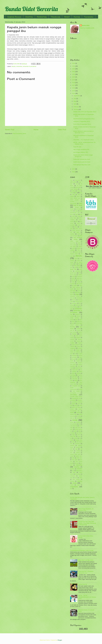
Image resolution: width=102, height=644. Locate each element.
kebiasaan (78, 305)
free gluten (77, 266)
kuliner (78, 329)
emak (78, 260)
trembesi (72, 469)
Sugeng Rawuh (14, 17)
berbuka (72, 209)
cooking (72, 250)
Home (36, 130)
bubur (76, 227)
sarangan (72, 433)
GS (80, 273)
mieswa (80, 356)
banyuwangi (73, 203)
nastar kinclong (79, 368)
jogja (77, 294)
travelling (77, 467)
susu (71, 453)
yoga (78, 485)
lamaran (80, 332)
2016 (74, 88)
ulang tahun (79, 471)
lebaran (74, 334)
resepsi (72, 422)
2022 (74, 72)
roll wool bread (73, 424)
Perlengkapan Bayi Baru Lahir (82, 165)
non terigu (73, 375)
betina (72, 211)
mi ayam (80, 354)
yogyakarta (74, 487)
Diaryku (29, 17)
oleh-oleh (75, 377)
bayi (81, 203)
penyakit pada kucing (76, 397)
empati (72, 262)
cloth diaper (73, 247)
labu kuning (73, 332)
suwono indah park (75, 454)
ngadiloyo (74, 372)
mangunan (73, 348)
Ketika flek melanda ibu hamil (82, 159)
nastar (72, 368)
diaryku (14, 66)
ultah (74, 472)
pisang (76, 406)
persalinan (73, 400)
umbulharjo (78, 474)
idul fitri (74, 280)
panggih (80, 384)
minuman (74, 357)
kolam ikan (80, 321)
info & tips (79, 284)
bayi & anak (78, 205)
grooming (78, 271)
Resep (67, 17)
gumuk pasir (73, 275)
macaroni (72, 339)
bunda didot (86, 25)
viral (76, 478)
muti (79, 366)
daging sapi (78, 252)
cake (78, 232)
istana (81, 285)
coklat (73, 248)
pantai (81, 389)
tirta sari (77, 463)
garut (71, 268)
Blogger (60, 640)
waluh (81, 478)
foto (71, 266)
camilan (72, 234)
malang (79, 347)
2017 (74, 85)
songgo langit (79, 440)
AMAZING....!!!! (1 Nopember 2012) (83, 140)
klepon (73, 321)
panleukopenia (73, 389)
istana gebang (76, 287)
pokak (81, 406)
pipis (71, 406)
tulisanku (80, 469)
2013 (74, 169)
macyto (78, 341)
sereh (79, 435)
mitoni (81, 357)
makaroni (72, 347)
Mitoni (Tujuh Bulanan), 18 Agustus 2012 (86, 510)
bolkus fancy (73, 218)
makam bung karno (76, 345)
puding (78, 413)
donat (76, 259)
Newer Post (10, 130)
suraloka (78, 451)
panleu (72, 388)
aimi (77, 184)
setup (79, 437)
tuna (73, 471)
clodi (79, 245)
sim (71, 438)
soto (73, 442)
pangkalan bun (76, 386)
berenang (78, 209)
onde (81, 377)
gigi (75, 268)
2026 (74, 63)
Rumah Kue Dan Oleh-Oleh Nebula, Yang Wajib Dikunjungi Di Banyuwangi (87, 523)
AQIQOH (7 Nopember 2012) (82, 121)
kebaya (72, 305)
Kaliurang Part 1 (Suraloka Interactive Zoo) (86, 572)
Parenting (42, 17)
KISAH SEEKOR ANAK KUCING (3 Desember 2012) (83, 132)
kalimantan (79, 298)
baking (72, 196)
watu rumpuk (76, 479)
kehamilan (19, 66)
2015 (74, 91)
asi (76, 193)
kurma (79, 330)
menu (71, 354)
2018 (74, 83)
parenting (73, 395)
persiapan (80, 400)
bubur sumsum (76, 230)
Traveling (55, 17)
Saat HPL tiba (77, 147)
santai (75, 431)
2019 (74, 80)
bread (78, 223)
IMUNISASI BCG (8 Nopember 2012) (84, 119)
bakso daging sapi (75, 198)
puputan (79, 416)
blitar (76, 214)
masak (78, 350)
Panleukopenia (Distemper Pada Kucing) (82, 550)
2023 (74, 69)
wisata (75, 483)
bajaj (74, 195)
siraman (75, 438)
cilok (79, 243)
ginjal (79, 268)
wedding (80, 481)
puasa (72, 413)
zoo (71, 489)
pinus (79, 404)
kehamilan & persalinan (30, 66)
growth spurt (73, 273)
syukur (72, 456)
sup (76, 449)
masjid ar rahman (75, 352)
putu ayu (72, 418)
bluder (73, 216)
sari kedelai (79, 433)
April (75, 104)
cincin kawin (73, 245)
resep (75, 420)
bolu (77, 221)
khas (77, 320)
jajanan (78, 289)
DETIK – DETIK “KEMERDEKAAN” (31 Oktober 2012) (87, 597)
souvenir (78, 444)
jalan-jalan (73, 291)
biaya (76, 211)
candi (79, 234)
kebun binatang (74, 307)
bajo (79, 195)
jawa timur (78, 292)
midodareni (74, 356)
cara (81, 236)
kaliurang (74, 300)
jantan (72, 293)
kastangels (74, 303)
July (75, 98)
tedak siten (79, 458)
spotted (78, 447)
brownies (72, 225)
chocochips (73, 243)
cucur (71, 252)
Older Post (62, 130)
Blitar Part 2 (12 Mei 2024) (86, 560)
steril (71, 449)
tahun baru (79, 456)
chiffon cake (74, 241)
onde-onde (75, 379)
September (77, 96)
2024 (74, 66)
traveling (79, 465)
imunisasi (72, 284)
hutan (73, 278)
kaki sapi (72, 298)
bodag (79, 216)
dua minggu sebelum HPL (81, 152)
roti (80, 424)
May (75, 101)
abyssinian (78, 180)
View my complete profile (87, 28)
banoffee (72, 202)
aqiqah (79, 191)
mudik (71, 361)
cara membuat (78, 237)
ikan (73, 282)
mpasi (79, 359)
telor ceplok (75, 460)
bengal (77, 207)
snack (72, 440)
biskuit (72, 214)
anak (81, 189)
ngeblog (79, 373)
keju (71, 314)
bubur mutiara (79, 229)
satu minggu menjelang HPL (81, 149)
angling (73, 191)
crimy (79, 250)
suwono (78, 453)
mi (75, 354)
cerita (76, 239)
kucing (72, 327)
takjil (73, 458)
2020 (74, 77)
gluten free (73, 269)
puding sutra (73, 414)
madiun (72, 343)
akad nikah (78, 187)
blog (81, 214)
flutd (79, 264)
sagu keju (78, 428)
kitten (81, 320)
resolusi (78, 422)
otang (76, 380)
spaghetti (72, 445)
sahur (71, 429)
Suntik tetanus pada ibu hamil (82, 162)
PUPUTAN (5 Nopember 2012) (82, 124)
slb (80, 438)
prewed (72, 409)
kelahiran (78, 314)
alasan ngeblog (74, 189)
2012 (74, 172)
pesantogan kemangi (77, 402)
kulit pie (72, 330)
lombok (78, 338)
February (76, 107)
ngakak (80, 372)
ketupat (72, 320)
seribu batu (73, 437)
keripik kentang (74, 318)
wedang (72, 481)
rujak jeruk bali (74, 426)
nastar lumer (75, 370)
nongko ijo (80, 375)
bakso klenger (74, 200)
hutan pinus (79, 278)
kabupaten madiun (75, 296)
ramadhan (80, 418)
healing (80, 275)
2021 (74, 74)
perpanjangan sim (76, 398)
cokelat (80, 247)
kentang (72, 316)
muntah (78, 361)
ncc (81, 370)
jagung (72, 289)
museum (72, 363)
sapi (80, 431)
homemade (80, 277)
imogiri (79, 282)
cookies (79, 248)
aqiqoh (72, 193)
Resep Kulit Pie (83, 584)
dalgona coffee (74, 254)
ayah (81, 193)
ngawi (73, 373)
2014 (74, 93)
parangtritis (73, 393)
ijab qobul (80, 280)
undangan (72, 476)
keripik (78, 316)
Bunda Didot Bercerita (31, 9)
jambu (79, 291)
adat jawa (73, 182)
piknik (74, 404)
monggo (74, 359)
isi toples (74, 285)
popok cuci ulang (76, 407)
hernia (73, 277)
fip (76, 264)
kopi (73, 323)
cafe (71, 232)
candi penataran (74, 236)
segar (73, 435)
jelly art (72, 294)
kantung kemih (79, 302)
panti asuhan (76, 391)
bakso (78, 196)
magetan (80, 343)
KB (80, 303)
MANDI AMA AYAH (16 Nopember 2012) (85, 112)
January (76, 109)
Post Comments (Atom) (20, 134)
